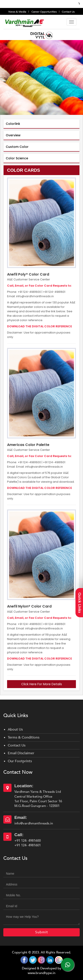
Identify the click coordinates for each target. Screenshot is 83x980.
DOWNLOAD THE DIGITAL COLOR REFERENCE (40, 326)
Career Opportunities (44, 12)
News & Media (18, 12)
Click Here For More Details (42, 684)
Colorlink (13, 124)
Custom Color (17, 147)
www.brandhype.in (41, 973)
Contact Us (68, 12)
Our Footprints (20, 761)
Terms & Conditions (24, 737)
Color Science (17, 158)
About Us (15, 729)
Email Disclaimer (21, 753)
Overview (13, 135)
